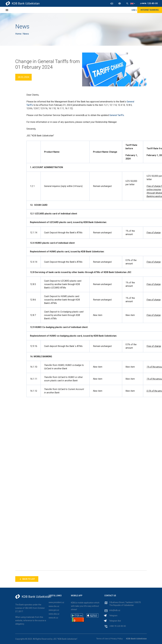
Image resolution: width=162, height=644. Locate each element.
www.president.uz (56, 602)
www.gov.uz (54, 610)
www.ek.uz (53, 618)
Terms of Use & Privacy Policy (109, 639)
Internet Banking (150, 10)
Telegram (113, 616)
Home (19, 34)
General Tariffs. (117, 115)
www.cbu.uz (54, 606)
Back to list (27, 579)
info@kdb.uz (115, 610)
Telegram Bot (115, 621)
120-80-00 (149, 3)
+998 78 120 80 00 (118, 626)
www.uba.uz (54, 614)
